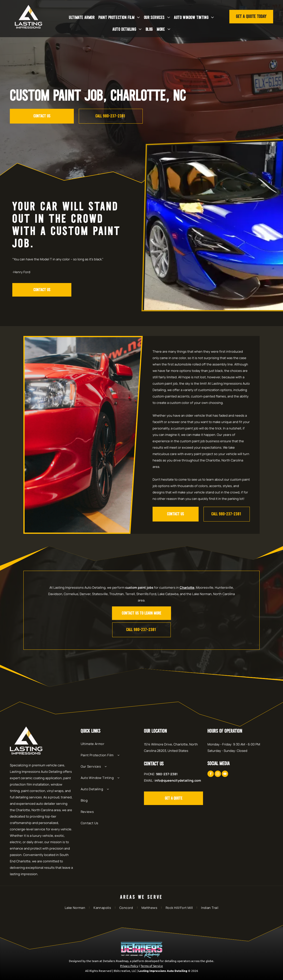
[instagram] (218, 774)
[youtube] (225, 774)
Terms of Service (152, 966)
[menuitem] (82, 18)
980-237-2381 (167, 774)
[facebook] (211, 774)
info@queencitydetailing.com (178, 780)
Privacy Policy (129, 966)
